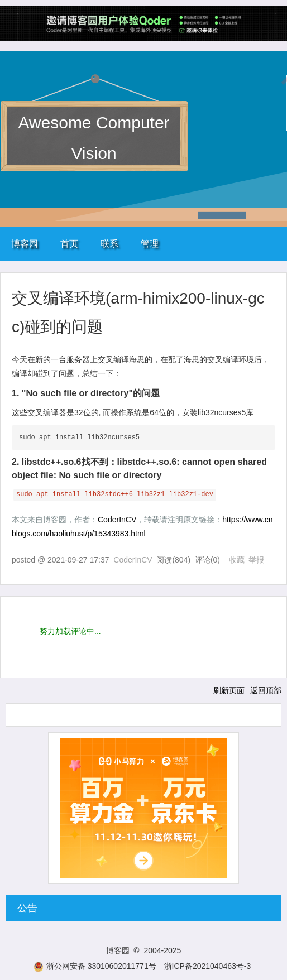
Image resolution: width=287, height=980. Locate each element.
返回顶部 (266, 690)
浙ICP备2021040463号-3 (208, 966)
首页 (69, 244)
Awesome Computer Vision (94, 138)
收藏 (237, 560)
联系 (109, 244)
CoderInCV (117, 520)
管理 (150, 244)
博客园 (25, 244)
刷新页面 (229, 690)
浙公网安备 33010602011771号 (95, 966)
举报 (256, 560)
